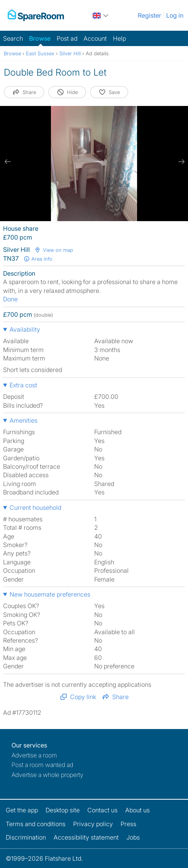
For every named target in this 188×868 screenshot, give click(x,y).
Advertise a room (34, 755)
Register (150, 15)
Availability (25, 329)
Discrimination (26, 837)
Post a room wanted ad (42, 765)
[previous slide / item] (8, 162)
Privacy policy (93, 824)
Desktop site (63, 810)
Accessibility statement (86, 837)
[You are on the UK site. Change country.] (101, 15)
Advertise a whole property (47, 775)
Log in (175, 15)
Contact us (102, 810)
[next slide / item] (180, 162)
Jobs (133, 837)
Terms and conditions (36, 824)
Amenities (24, 420)
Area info (38, 259)
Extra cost (23, 385)
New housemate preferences (50, 594)
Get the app (22, 810)
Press (128, 824)
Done (10, 299)
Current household (35, 508)
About (137, 810)
